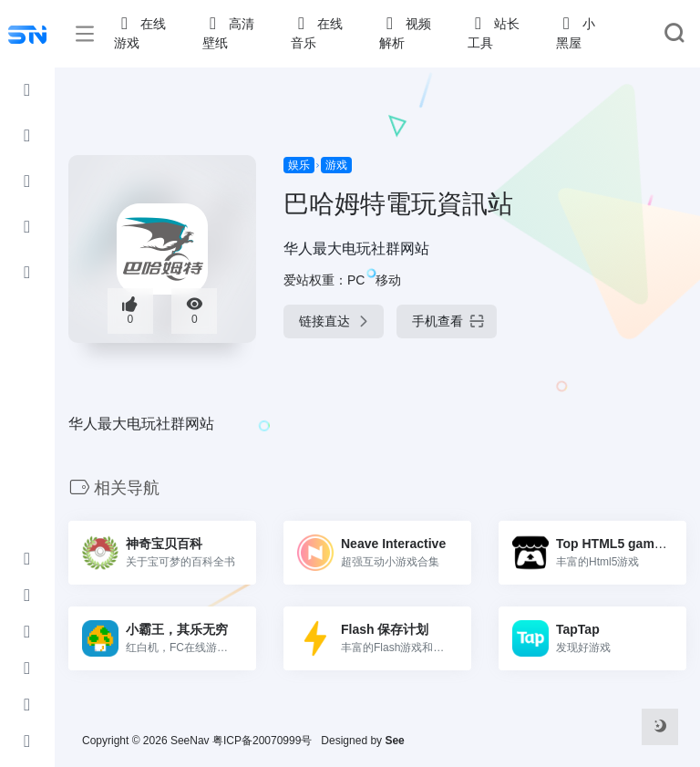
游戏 (336, 165)
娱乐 (299, 165)
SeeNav (190, 741)
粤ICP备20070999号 (262, 741)
